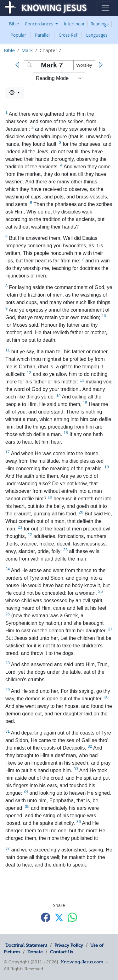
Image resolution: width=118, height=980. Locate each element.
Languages (97, 35)
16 (66, 433)
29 (8, 690)
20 (81, 512)
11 (8, 350)
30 (106, 697)
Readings (100, 24)
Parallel (42, 35)
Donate (35, 952)
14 (59, 395)
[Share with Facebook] (46, 917)
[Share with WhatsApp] (72, 917)
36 (79, 822)
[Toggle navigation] (105, 8)
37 (8, 848)
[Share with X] (59, 918)
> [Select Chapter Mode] (59, 78)
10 (104, 316)
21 (20, 527)
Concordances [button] (40, 24)
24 (8, 569)
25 (100, 591)
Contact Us (62, 952)
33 (76, 769)
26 (8, 614)
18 (107, 467)
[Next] (100, 65)
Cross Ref (68, 35)
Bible (14, 24)
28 (8, 663)
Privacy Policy (69, 945)
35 (27, 806)
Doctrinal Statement (26, 945)
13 (82, 380)
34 (26, 791)
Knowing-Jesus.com (82, 962)
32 (90, 746)
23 (65, 550)
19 (50, 497)
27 (110, 629)
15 (85, 403)
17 (8, 452)
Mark (27, 50)
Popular (19, 35)
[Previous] (19, 65)
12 (29, 373)
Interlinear (74, 24)
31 (8, 731)
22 (30, 535)
